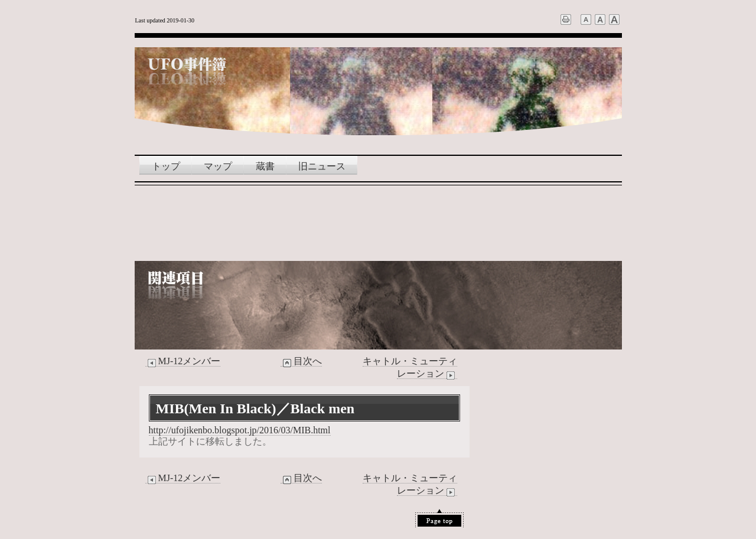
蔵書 (265, 166)
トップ (166, 166)
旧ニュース (322, 166)
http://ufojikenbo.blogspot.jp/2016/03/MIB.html (240, 430)
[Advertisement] (378, 223)
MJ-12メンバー (183, 361)
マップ (218, 166)
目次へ (301, 361)
